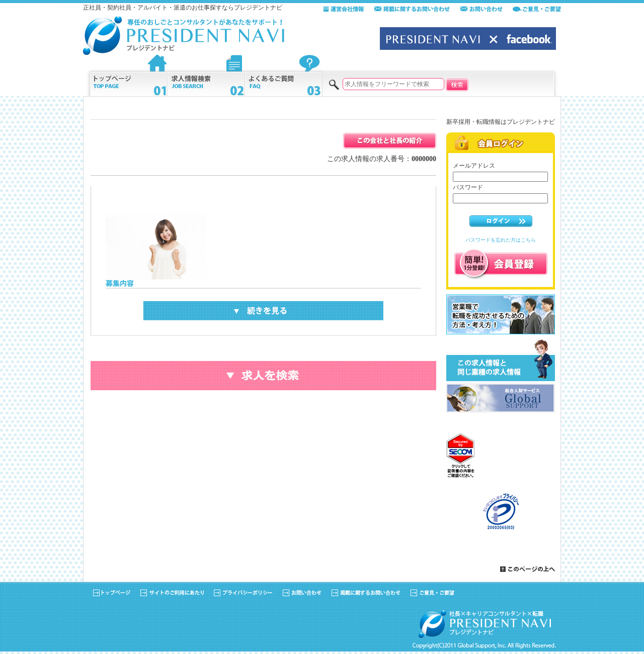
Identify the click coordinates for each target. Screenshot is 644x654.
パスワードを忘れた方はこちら (501, 240)
